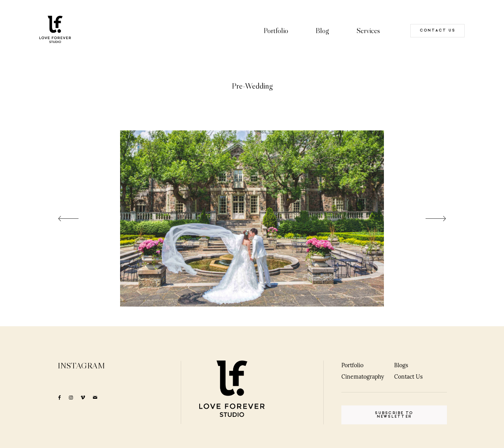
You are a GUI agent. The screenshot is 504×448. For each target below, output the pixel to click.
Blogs (401, 365)
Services (368, 31)
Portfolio (276, 31)
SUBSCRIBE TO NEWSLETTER (394, 415)
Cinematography (363, 377)
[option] (252, 218)
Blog (322, 31)
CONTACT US (438, 30)
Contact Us (408, 377)
